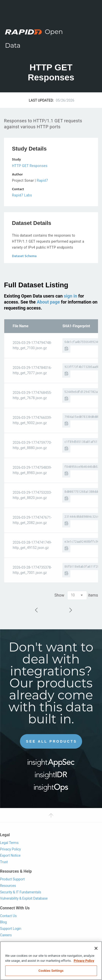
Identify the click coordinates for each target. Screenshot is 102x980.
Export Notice (10, 855)
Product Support (12, 879)
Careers (6, 935)
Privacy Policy (10, 849)
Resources (8, 886)
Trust (4, 862)
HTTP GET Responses (30, 166)
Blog (3, 922)
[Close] (96, 948)
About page (48, 302)
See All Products (52, 741)
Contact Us (8, 916)
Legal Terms (9, 843)
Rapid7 (42, 180)
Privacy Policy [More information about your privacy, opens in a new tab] (84, 961)
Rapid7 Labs (22, 195)
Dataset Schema (24, 256)
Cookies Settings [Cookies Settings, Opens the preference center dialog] (51, 971)
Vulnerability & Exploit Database (24, 898)
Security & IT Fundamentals (21, 892)
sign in (70, 296)
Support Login (11, 929)
